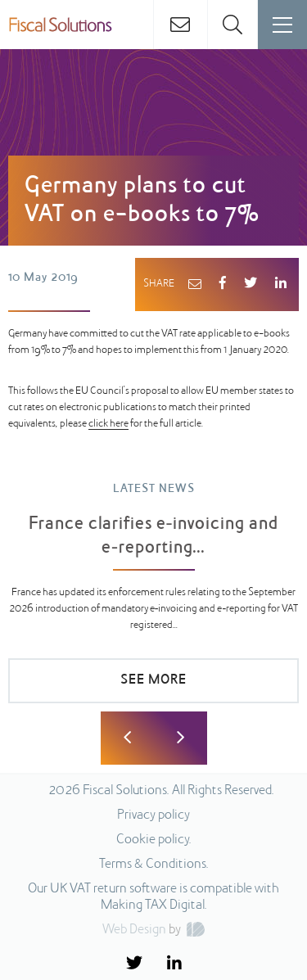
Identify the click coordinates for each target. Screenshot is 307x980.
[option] (153, 601)
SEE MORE (153, 680)
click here (108, 424)
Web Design (134, 930)
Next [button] (181, 738)
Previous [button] (127, 738)
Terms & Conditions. (154, 865)
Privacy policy (153, 815)
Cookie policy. (154, 840)
